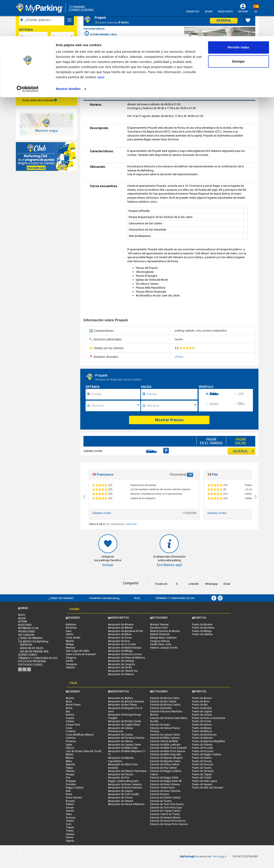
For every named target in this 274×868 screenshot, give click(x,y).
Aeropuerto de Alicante (121, 624)
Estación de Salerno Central (165, 798)
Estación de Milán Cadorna (165, 738)
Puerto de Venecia (202, 784)
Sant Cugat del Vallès (78, 651)
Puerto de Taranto (202, 768)
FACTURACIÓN (26, 635)
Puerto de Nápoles (202, 738)
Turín (69, 824)
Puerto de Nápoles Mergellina (208, 741)
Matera (70, 754)
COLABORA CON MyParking (104, 598)
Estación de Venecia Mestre (165, 817)
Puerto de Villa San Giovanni (208, 788)
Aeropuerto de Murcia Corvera (125, 654)
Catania (70, 721)
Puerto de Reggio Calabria (207, 754)
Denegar (238, 25)
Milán (69, 761)
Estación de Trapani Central (165, 811)
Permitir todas (239, 11)
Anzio (69, 701)
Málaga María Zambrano (163, 638)
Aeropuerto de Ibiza (119, 641)
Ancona (70, 698)
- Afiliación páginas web (33, 651)
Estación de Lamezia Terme (165, 735)
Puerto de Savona (202, 761)
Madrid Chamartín (160, 634)
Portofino (71, 784)
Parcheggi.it (219, 856)
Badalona (71, 624)
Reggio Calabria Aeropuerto (123, 781)
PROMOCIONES (27, 631)
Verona (70, 837)
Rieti (68, 791)
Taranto (70, 821)
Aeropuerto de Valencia (121, 674)
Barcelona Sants (159, 628)
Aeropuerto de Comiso (121, 735)
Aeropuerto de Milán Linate (123, 748)
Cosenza (71, 731)
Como (69, 728)
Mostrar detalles (68, 53)
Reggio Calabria (75, 788)
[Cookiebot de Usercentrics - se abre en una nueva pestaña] (28, 53)
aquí (101, 41)
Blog (137, 598)
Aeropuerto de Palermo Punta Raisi (127, 771)
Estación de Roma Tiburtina (165, 791)
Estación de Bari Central (163, 701)
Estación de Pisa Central (163, 768)
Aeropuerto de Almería (120, 628)
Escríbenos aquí (169, 565)
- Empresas (25, 645)
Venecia (70, 834)
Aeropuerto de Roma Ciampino (125, 784)
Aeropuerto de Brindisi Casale (124, 721)
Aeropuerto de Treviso (120, 798)
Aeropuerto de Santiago (121, 661)
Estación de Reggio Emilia (164, 778)
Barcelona (71, 628)
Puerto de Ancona (202, 698)
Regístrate (25, 625)
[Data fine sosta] (171, 394)
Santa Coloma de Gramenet (81, 654)
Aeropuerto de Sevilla (120, 667)
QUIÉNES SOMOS (28, 655)
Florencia (71, 741)
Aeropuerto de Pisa (119, 778)
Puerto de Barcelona (203, 628)
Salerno (70, 804)
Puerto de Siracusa (203, 764)
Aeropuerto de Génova (120, 741)
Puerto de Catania (202, 715)
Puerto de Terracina (203, 771)
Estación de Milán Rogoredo (166, 754)
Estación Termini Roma (162, 788)
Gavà (69, 631)
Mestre (70, 758)
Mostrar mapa (46, 131)
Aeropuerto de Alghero (121, 698)
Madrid (70, 641)
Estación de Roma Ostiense (165, 784)
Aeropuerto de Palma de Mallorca (126, 658)
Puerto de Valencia (202, 634)
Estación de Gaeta (160, 725)
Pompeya (71, 781)
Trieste (70, 831)
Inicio (22, 615)
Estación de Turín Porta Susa (166, 808)
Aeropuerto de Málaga (120, 651)
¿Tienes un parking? (61, 598)
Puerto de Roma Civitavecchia (209, 718)
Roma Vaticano (74, 798)
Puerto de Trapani (202, 774)
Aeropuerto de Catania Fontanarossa (120, 730)
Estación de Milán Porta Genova (168, 751)
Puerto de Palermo (202, 745)
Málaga (70, 644)
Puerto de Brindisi (202, 708)
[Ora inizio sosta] (115, 406)
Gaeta (69, 745)
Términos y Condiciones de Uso (175, 598)
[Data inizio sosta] (115, 394)
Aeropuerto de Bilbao (120, 634)
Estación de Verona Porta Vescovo (169, 824)
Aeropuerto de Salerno (120, 791)
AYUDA (22, 618)
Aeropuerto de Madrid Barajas (125, 648)
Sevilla (69, 661)
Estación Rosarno (160, 794)
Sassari (70, 808)
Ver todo (131, 524)
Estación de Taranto (161, 801)
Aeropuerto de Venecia (121, 801)
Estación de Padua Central (165, 764)
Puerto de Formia (202, 721)
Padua (69, 768)
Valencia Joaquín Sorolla (164, 648)
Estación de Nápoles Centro (165, 761)
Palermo (70, 771)
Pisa (68, 778)
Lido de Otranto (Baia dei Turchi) (84, 751)
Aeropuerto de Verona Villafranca (126, 804)
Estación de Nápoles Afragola (166, 758)
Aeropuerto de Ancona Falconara (126, 701)
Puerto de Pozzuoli (203, 751)
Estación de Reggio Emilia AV (166, 781)
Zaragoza (71, 658)
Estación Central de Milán (164, 741)
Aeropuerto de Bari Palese (122, 705)
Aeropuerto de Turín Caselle (123, 794)
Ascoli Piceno (73, 705)
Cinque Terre (73, 725)
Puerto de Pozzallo (203, 748)
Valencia (70, 667)
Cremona (71, 738)
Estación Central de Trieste (165, 814)
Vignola (70, 841)
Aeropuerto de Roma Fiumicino (125, 788)
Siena (69, 814)
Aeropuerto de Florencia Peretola (126, 738)
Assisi (69, 708)
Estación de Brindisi (161, 708)
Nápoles (70, 764)
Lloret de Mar (73, 638)
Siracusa (71, 817)
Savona (70, 811)
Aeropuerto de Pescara (121, 774)
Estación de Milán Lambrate (165, 745)
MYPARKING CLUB (28, 628)
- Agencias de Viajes (31, 648)
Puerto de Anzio (201, 701)
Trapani (70, 827)
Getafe (69, 634)
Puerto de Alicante (202, 624)
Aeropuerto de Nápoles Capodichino (121, 759)
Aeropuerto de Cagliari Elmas (124, 725)
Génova (70, 748)
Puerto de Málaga (202, 631)
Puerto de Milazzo (202, 731)
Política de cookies (30, 665)
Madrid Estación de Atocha (165, 631)
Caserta (70, 718)
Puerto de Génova (202, 725)
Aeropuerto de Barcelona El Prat (126, 631)
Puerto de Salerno (202, 758)
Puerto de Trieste (202, 778)
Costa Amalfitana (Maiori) (80, 735)
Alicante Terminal (159, 624)
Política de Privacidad (32, 661)
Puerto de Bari (200, 705)
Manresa (70, 648)
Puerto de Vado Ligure (204, 781)
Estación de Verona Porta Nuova (168, 821)
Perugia (70, 774)
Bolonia (70, 715)
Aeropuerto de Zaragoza (121, 664)
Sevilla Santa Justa (161, 644)
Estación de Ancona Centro (165, 698)
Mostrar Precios (169, 420)
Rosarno (70, 801)
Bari (68, 711)
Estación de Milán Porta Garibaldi (168, 748)
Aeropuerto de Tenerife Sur (123, 671)
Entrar (23, 621)
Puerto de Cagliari (202, 711)
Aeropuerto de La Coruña (122, 644)
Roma (180, 357)
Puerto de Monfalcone (204, 735)
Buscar (46, 86)
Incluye (108, 565)
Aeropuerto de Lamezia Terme (124, 745)
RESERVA (244, 451)
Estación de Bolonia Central (165, 705)
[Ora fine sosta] (172, 406)
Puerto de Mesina (202, 728)
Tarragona (71, 664)
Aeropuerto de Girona (120, 638)
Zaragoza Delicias (160, 641)
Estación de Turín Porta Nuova (167, 804)
